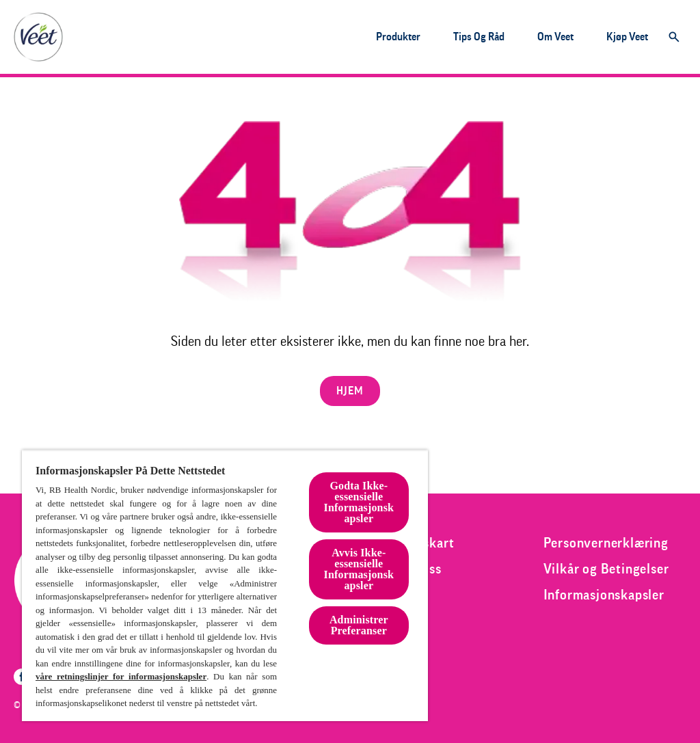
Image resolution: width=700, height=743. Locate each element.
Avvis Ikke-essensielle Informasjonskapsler (359, 569)
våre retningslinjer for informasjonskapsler (121, 676)
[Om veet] (555, 37)
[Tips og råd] (479, 37)
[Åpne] (674, 37)
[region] (225, 585)
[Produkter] (398, 37)
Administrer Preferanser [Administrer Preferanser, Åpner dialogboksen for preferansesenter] (359, 625)
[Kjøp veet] (627, 37)
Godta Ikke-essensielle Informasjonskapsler (359, 502)
